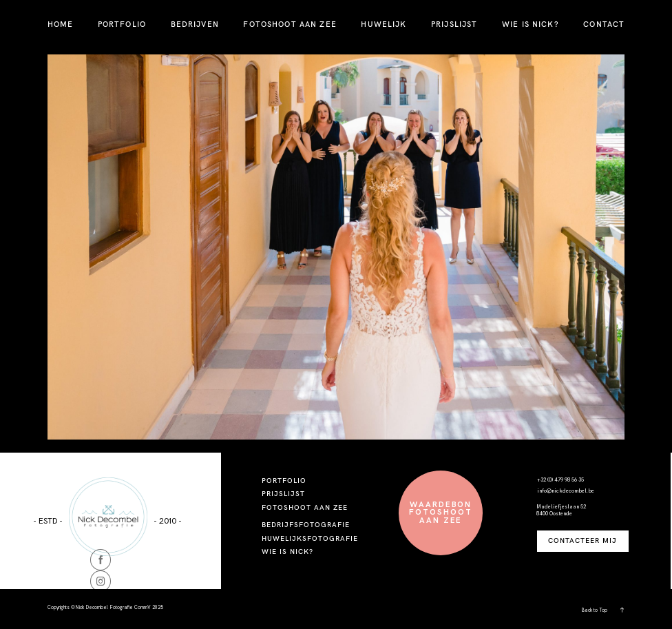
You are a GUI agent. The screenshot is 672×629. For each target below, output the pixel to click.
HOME (61, 24)
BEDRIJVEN (195, 24)
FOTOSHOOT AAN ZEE (290, 24)
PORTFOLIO (122, 24)
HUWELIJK (384, 24)
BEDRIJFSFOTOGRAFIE (306, 525)
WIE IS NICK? (531, 24)
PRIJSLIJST (454, 24)
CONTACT (604, 24)
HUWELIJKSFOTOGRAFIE (310, 538)
